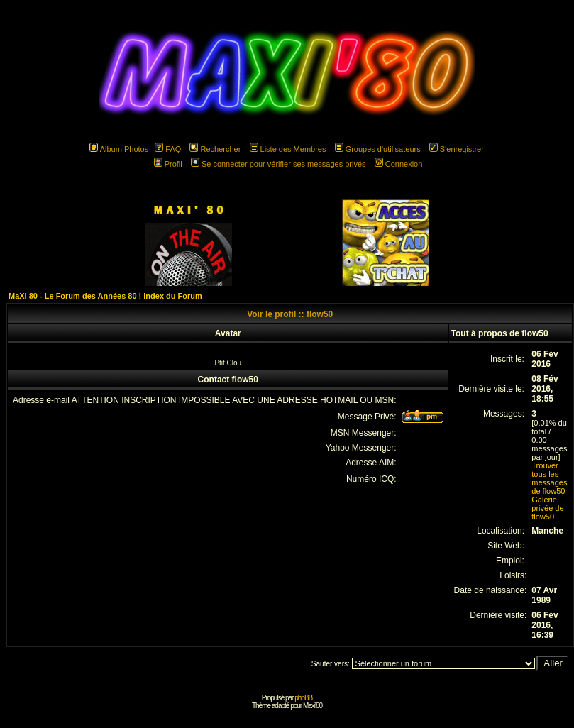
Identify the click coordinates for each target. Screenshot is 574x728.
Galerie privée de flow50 (547, 508)
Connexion (399, 164)
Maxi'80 (313, 706)
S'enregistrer (457, 149)
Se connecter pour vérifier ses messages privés (278, 164)
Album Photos (119, 149)
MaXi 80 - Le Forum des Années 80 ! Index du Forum (105, 296)
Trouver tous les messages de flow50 (549, 478)
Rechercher (215, 149)
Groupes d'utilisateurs (378, 149)
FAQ (168, 149)
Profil (168, 164)
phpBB (303, 698)
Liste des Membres (288, 149)
